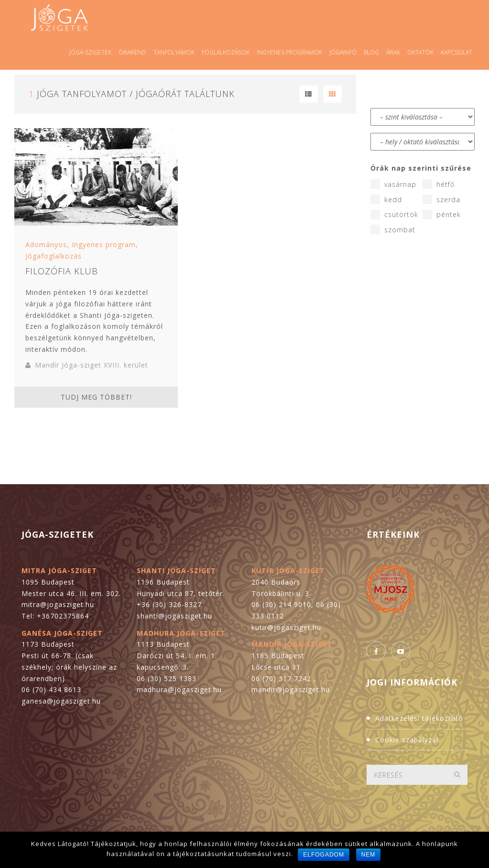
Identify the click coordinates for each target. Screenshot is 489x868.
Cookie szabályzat (407, 740)
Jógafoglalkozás (54, 256)
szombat (393, 229)
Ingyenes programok (289, 52)
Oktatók (420, 52)
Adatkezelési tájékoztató (419, 718)
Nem (369, 855)
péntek (442, 215)
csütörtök (394, 215)
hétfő (439, 184)
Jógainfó (343, 52)
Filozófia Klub (62, 271)
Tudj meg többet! (96, 397)
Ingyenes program (104, 244)
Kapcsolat (456, 52)
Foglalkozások (226, 52)
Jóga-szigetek (90, 52)
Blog (371, 52)
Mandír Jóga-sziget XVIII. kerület (92, 365)
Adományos (46, 244)
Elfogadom (324, 855)
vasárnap (393, 184)
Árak (393, 52)
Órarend (132, 52)
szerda (441, 199)
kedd (386, 199)
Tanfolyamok (174, 52)
